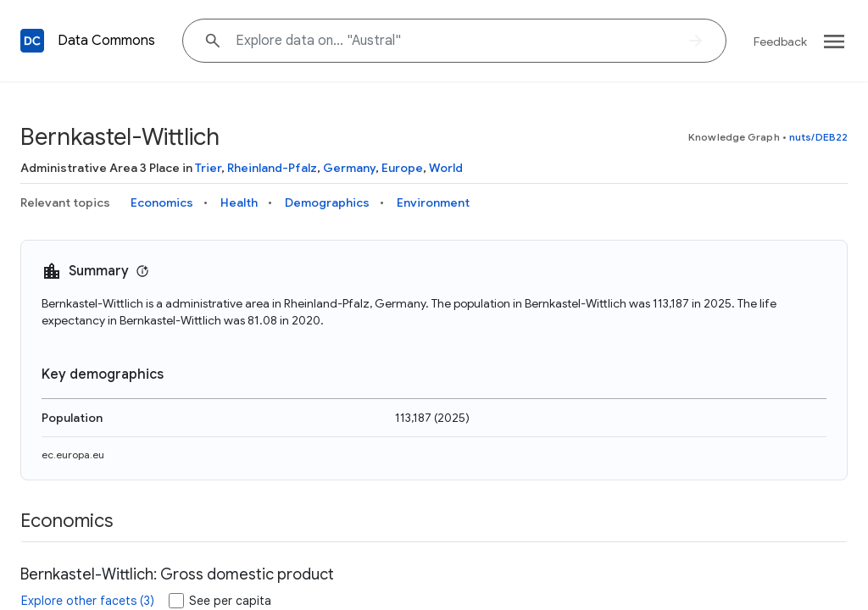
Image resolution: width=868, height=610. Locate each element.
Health (239, 202)
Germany (349, 168)
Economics (162, 202)
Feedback (780, 42)
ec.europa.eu (73, 455)
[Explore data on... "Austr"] (454, 41)
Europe (402, 168)
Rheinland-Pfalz (272, 168)
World (446, 168)
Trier (208, 168)
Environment (433, 202)
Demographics (327, 202)
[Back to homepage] (32, 41)
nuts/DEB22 (818, 137)
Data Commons (106, 41)
